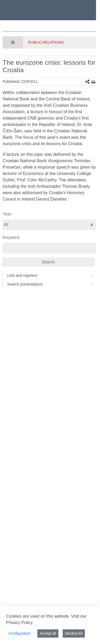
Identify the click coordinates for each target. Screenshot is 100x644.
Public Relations (46, 42)
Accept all (48, 633)
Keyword (11, 237)
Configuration (20, 633)
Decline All (74, 633)
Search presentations (52, 284)
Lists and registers (52, 275)
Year (7, 214)
